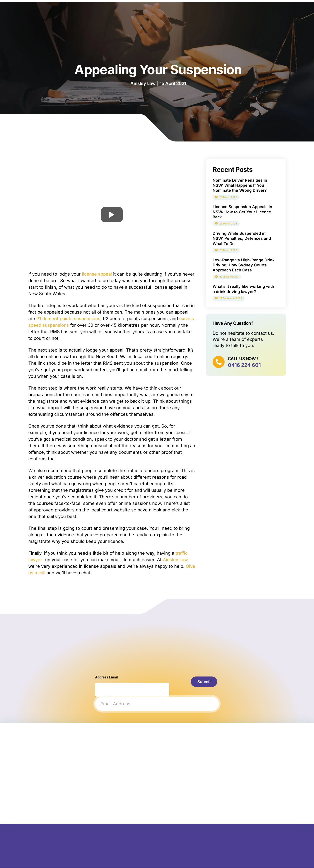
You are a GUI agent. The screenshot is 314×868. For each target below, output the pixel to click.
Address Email (106, 677)
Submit (202, 682)
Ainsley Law (175, 560)
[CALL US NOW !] (219, 362)
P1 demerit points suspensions (68, 319)
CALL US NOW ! (244, 359)
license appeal (97, 274)
